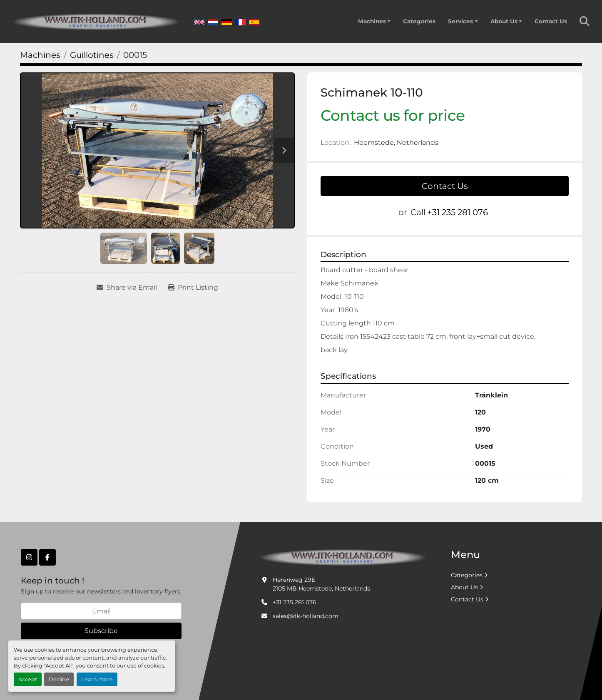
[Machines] (40, 55)
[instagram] (29, 557)
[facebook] (47, 557)
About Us (504, 21)
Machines (372, 21)
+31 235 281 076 (458, 212)
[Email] (101, 611)
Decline (59, 679)
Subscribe (101, 631)
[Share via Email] (127, 288)
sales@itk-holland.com (306, 616)
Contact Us (551, 21)
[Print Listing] (193, 288)
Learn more (97, 679)
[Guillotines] (92, 55)
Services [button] (460, 21)
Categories (419, 21)
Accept (28, 679)
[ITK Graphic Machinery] (343, 557)
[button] (374, 21)
